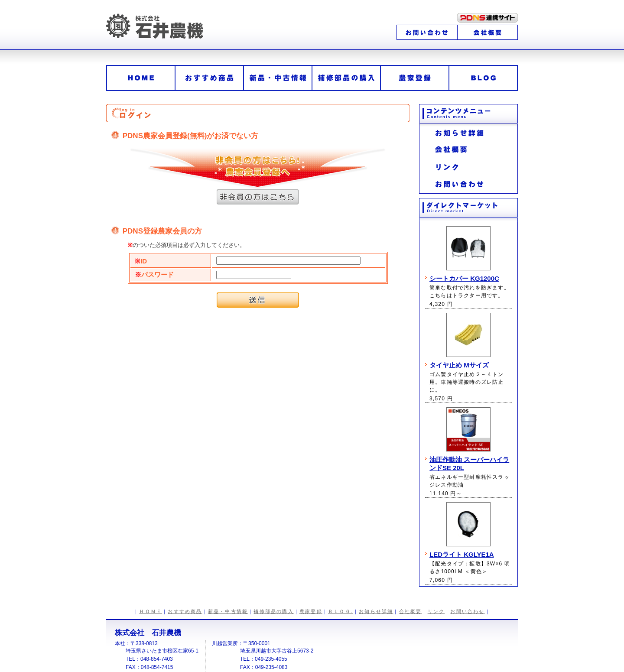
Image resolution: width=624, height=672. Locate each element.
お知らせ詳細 (376, 611)
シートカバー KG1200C (464, 278)
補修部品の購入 (273, 611)
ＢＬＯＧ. (341, 611)
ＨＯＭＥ (151, 611)
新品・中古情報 (228, 611)
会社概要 (411, 611)
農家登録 (311, 611)
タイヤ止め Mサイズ (459, 365)
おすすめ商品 (185, 611)
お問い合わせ (467, 611)
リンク (436, 611)
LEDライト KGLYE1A (462, 554)
